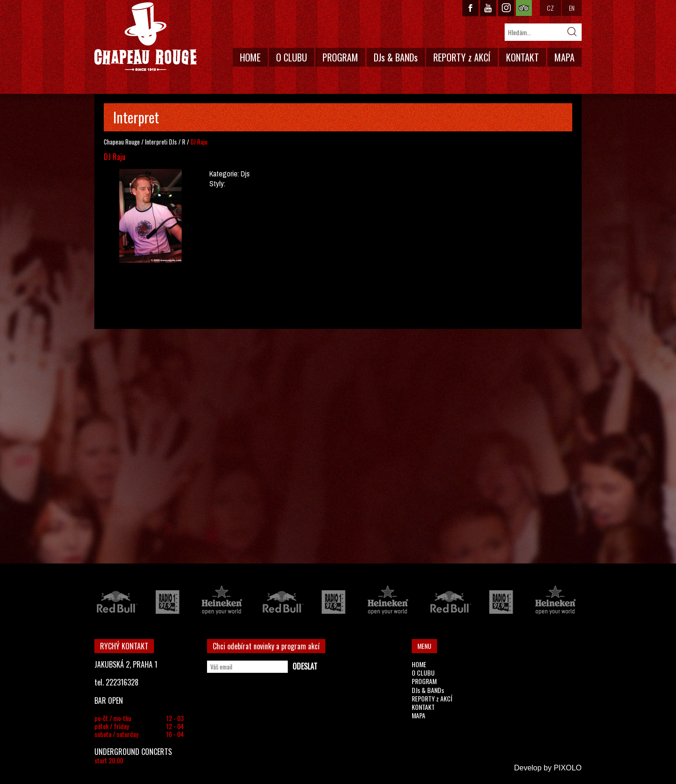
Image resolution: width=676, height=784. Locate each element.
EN (572, 8)
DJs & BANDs (396, 57)
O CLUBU (292, 57)
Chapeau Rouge (122, 142)
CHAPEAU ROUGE (146, 37)
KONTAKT (522, 57)
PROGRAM (340, 57)
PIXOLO (568, 768)
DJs (173, 142)
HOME (250, 57)
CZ (550, 8)
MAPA (565, 57)
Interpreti (156, 142)
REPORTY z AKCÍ (462, 57)
